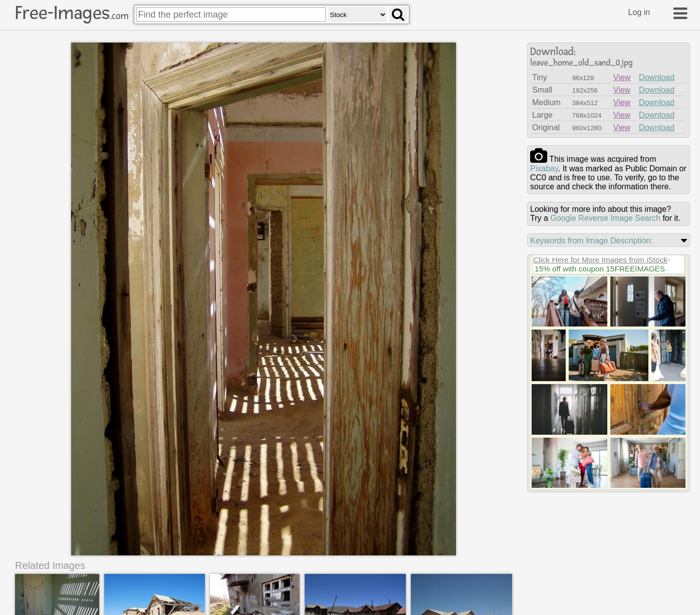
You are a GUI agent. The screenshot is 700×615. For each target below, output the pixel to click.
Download (657, 77)
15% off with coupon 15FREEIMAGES (600, 269)
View (622, 77)
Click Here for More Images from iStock (600, 260)
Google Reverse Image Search (605, 218)
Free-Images (72, 13)
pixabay (544, 169)
